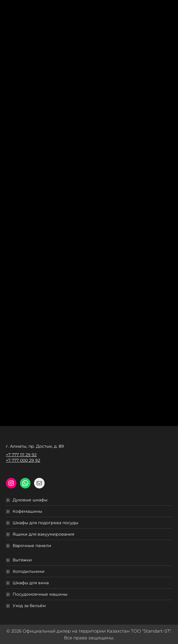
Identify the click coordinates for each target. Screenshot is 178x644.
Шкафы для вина (31, 583)
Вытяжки (22, 560)
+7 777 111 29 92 (21, 455)
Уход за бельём (29, 606)
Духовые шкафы (30, 500)
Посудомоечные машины (40, 594)
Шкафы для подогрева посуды (45, 523)
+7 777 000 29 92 (23, 460)
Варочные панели (32, 546)
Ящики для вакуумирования (43, 534)
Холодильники (29, 571)
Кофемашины (27, 511)
